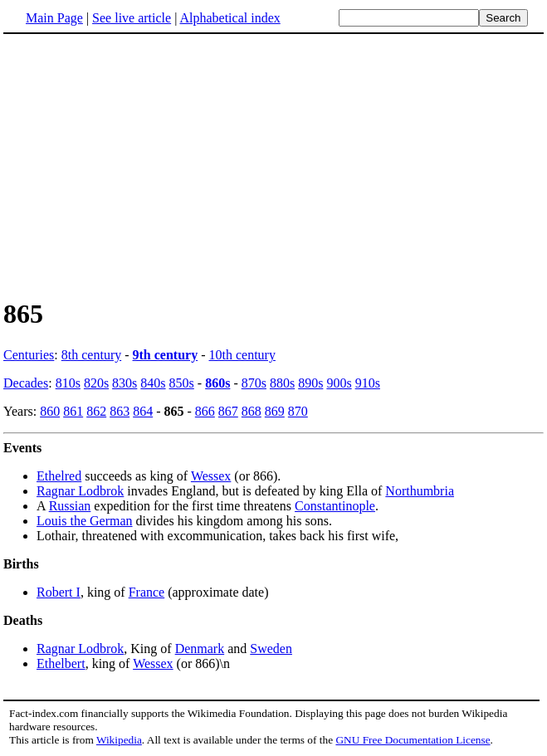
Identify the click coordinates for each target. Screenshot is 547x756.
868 (252, 411)
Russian (70, 506)
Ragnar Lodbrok (80, 491)
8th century (91, 355)
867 (228, 411)
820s (96, 383)
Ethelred (59, 476)
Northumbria (420, 491)
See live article (132, 18)
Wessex (211, 476)
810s (68, 383)
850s (182, 383)
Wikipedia (119, 740)
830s (125, 383)
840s (153, 383)
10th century (242, 355)
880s (282, 383)
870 (298, 411)
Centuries (29, 355)
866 (205, 411)
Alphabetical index (230, 18)
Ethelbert (61, 663)
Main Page (54, 18)
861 (73, 411)
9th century (166, 355)
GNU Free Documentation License (413, 740)
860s (217, 383)
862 (96, 411)
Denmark (200, 649)
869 (275, 411)
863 (120, 411)
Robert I (59, 592)
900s (339, 383)
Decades (26, 383)
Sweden (271, 649)
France (147, 592)
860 (50, 411)
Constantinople (335, 506)
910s (368, 383)
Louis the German (85, 521)
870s (254, 383)
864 (143, 411)
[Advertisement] (143, 165)
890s (310, 383)
